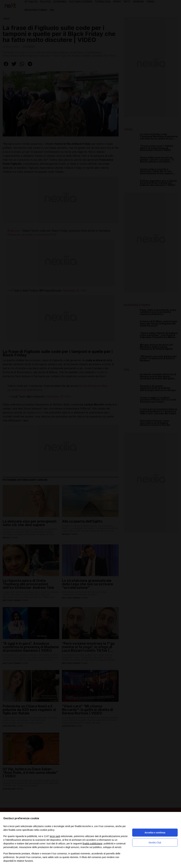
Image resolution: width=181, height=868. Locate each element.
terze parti (55, 836)
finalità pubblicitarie (92, 844)
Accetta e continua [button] (155, 833)
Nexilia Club (155, 843)
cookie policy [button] (47, 830)
